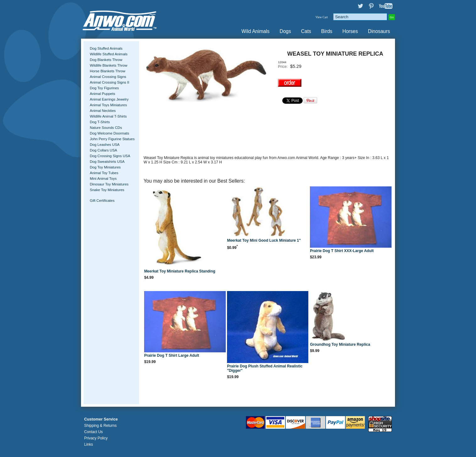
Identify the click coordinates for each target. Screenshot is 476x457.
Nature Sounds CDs (106, 128)
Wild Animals (255, 31)
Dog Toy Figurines (104, 88)
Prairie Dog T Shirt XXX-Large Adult (342, 251)
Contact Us (93, 432)
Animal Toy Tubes (104, 173)
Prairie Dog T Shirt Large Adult (172, 355)
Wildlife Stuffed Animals (109, 54)
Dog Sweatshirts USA (107, 162)
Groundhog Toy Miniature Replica (340, 344)
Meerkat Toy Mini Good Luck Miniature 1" (264, 240)
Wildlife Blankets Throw (108, 65)
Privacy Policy (96, 438)
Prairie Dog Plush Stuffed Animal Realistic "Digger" (265, 368)
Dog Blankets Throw (106, 60)
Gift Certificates (102, 201)
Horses (350, 31)
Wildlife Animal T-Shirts (108, 116)
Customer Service (101, 419)
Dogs (285, 31)
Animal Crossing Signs (108, 77)
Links (89, 444)
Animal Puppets (103, 94)
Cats (306, 31)
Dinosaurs (379, 31)
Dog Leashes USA (105, 145)
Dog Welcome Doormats (109, 133)
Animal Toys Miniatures (108, 105)
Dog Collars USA (103, 150)
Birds (327, 31)
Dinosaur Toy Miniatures (109, 184)
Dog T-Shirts (100, 122)
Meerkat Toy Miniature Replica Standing (180, 271)
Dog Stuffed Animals (106, 48)
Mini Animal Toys (103, 179)
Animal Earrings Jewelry (109, 99)
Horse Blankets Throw (108, 71)
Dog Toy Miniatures (105, 167)
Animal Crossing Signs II (109, 82)
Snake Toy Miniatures (107, 190)
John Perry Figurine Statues (112, 139)
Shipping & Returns (100, 426)
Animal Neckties (103, 111)
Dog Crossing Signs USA (110, 156)
